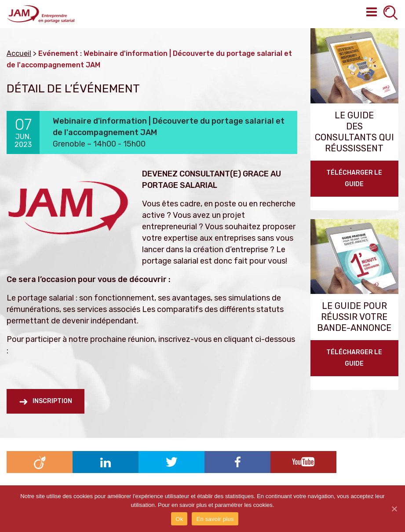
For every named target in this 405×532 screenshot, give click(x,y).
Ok (179, 519)
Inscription (52, 401)
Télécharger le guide (354, 178)
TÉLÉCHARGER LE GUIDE (354, 358)
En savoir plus (215, 519)
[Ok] (394, 509)
